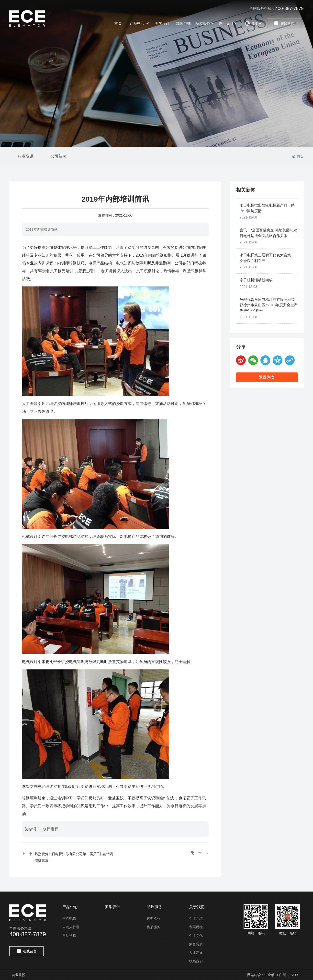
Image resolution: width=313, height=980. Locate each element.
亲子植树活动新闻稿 (256, 280)
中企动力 (271, 975)
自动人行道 (71, 927)
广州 (282, 975)
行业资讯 (26, 156)
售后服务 (154, 927)
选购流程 (154, 918)
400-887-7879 (289, 8)
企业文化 (196, 936)
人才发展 (196, 953)
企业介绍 (196, 918)
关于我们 (197, 907)
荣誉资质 (196, 944)
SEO (294, 975)
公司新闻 (58, 156)
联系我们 (196, 961)
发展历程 (196, 927)
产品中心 (70, 907)
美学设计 (112, 907)
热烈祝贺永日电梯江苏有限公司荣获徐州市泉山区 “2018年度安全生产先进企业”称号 (269, 305)
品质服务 (155, 907)
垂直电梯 (69, 918)
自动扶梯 (69, 936)
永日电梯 (51, 829)
